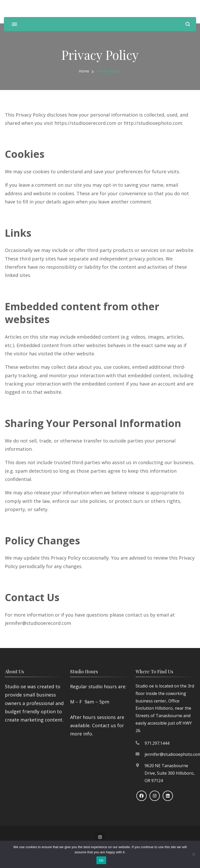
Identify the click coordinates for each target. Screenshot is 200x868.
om (68, 623)
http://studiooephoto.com (153, 123)
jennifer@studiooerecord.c (34, 623)
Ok (101, 860)
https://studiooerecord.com (85, 123)
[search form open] (188, 24)
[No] (194, 854)
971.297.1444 (157, 743)
